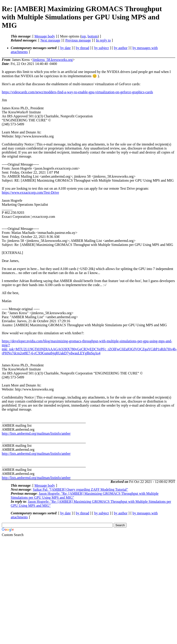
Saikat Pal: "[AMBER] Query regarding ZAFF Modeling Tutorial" (80, 489)
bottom (93, 36)
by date (66, 48)
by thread (83, 48)
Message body (45, 36)
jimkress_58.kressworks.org (53, 60)
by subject (101, 48)
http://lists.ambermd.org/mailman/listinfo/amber (36, 433)
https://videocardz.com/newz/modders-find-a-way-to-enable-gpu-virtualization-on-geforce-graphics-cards (77, 92)
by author (121, 48)
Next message (50, 40)
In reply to (103, 40)
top (83, 36)
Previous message (78, 40)
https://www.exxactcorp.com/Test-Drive (30, 192)
